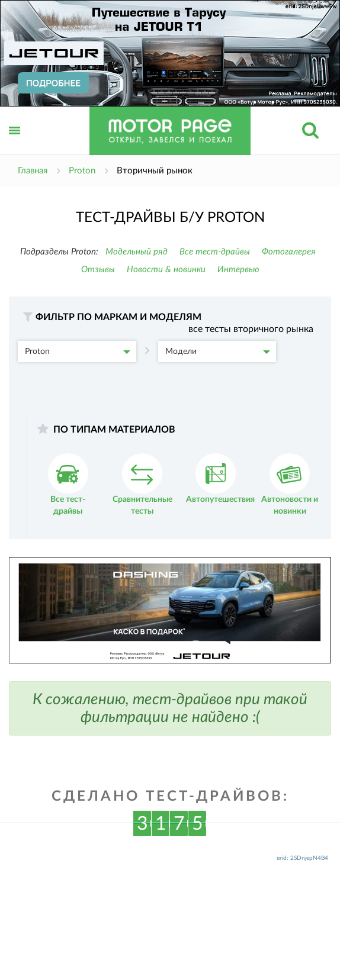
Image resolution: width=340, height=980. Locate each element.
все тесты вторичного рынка (251, 329)
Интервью (238, 270)
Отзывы (98, 270)
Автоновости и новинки (290, 484)
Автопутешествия (220, 478)
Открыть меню (15, 144)
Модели (218, 352)
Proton (78, 352)
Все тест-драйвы (215, 252)
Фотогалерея (289, 252)
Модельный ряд (137, 252)
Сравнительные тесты (142, 484)
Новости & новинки (166, 270)
